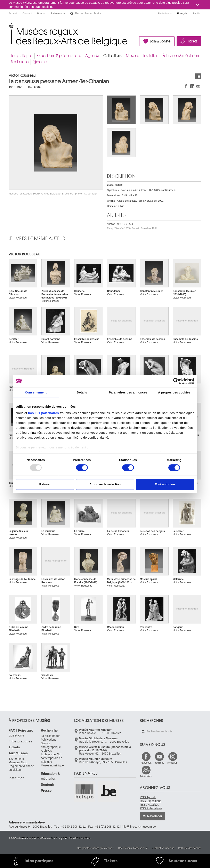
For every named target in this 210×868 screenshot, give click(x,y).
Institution (151, 56)
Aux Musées (18, 753)
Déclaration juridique (163, 848)
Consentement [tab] (36, 392)
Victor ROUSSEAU (132, 226)
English (197, 13)
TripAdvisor (146, 776)
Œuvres (198, 76)
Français (182, 13)
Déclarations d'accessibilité (133, 848)
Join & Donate (160, 41)
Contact (27, 13)
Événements (58, 13)
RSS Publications (151, 808)
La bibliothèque (51, 736)
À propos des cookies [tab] (174, 392)
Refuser (45, 484)
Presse (41, 13)
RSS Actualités (149, 805)
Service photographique (51, 745)
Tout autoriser (165, 484)
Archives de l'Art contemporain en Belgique (51, 758)
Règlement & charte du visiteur (21, 768)
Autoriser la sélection (105, 484)
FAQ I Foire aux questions (21, 733)
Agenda (92, 56)
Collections (112, 56)
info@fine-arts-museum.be (139, 827)
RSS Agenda (148, 797)
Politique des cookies (190, 848)
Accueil (13, 13)
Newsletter (155, 816)
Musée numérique (52, 765)
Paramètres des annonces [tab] (128, 392)
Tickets (192, 41)
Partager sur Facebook (186, 86)
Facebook (146, 763)
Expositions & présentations (59, 56)
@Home (40, 62)
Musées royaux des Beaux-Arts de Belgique (9, 27)
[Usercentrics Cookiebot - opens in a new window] (176, 381)
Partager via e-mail (198, 86)
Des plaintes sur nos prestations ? (95, 848)
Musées (132, 56)
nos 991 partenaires (43, 413)
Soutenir (47, 785)
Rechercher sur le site (72, 14)
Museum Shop (18, 762)
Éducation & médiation (181, 56)
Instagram (173, 763)
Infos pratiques (21, 56)
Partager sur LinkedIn (192, 86)
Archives (46, 751)
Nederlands (165, 13)
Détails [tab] (82, 392)
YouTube (159, 763)
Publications (49, 740)
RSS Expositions (151, 801)
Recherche (20, 62)
